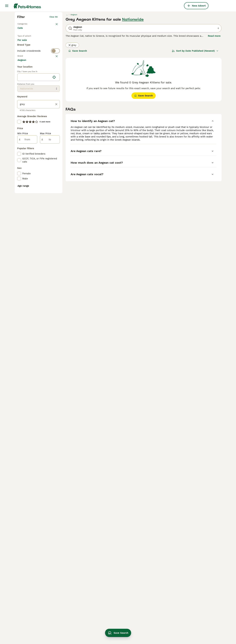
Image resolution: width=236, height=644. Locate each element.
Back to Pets (23, 72)
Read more (214, 85)
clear (55, 119)
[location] (39, 202)
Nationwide (133, 69)
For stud (25, 100)
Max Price (46, 258)
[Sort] (195, 100)
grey (72, 94)
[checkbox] (19, 134)
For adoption (44, 92)
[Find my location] (54, 202)
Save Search (78, 100)
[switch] (39, 112)
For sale (25, 92)
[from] (27, 264)
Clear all (54, 66)
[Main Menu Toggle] (7, 6)
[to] (50, 264)
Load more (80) (29, 185)
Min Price (23, 258)
